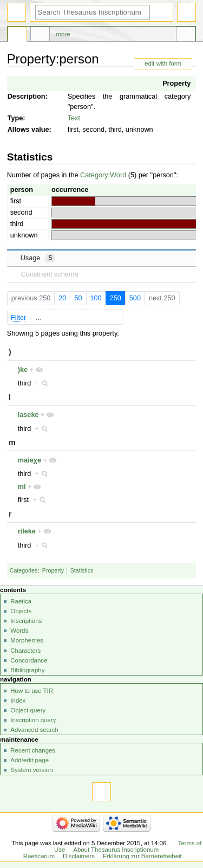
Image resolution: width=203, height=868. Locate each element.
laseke (28, 415)
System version (31, 770)
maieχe (30, 460)
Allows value (28, 130)
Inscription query (33, 720)
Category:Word (103, 175)
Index (18, 700)
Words (19, 631)
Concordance (29, 660)
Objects (21, 611)
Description (27, 97)
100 (96, 298)
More (63, 34)
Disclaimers (79, 856)
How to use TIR (32, 691)
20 (62, 298)
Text (74, 118)
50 (78, 298)
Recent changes (33, 750)
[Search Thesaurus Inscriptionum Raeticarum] (93, 12)
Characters (25, 651)
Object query (28, 710)
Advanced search (34, 730)
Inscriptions (26, 621)
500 (135, 298)
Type (15, 118)
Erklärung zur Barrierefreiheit (142, 856)
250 (116, 298)
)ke (23, 370)
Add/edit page (30, 760)
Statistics (82, 570)
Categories (24, 570)
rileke (27, 531)
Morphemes (27, 640)
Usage (38, 258)
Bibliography (27, 670)
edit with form (163, 63)
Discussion (40, 36)
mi (22, 487)
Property (176, 83)
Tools (186, 36)
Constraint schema (50, 274)
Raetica (21, 601)
